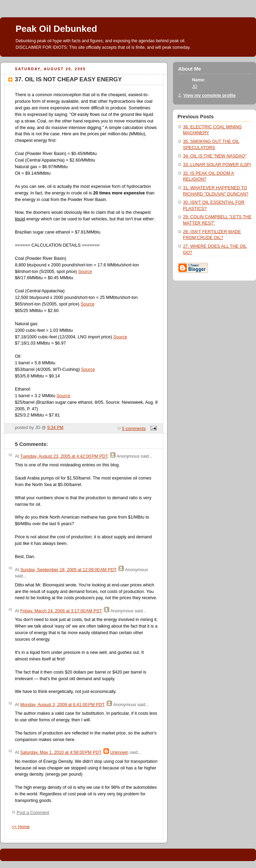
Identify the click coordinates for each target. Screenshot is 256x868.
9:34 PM (55, 428)
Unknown (119, 752)
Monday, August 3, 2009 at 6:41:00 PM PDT (62, 705)
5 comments (134, 429)
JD (195, 86)
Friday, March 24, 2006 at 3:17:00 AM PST (61, 611)
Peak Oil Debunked (56, 29)
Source (85, 272)
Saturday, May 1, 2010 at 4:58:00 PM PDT (61, 752)
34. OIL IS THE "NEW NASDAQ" (215, 156)
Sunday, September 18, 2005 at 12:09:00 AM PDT (68, 570)
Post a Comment (33, 813)
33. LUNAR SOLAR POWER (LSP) (217, 165)
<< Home (21, 827)
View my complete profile (209, 95)
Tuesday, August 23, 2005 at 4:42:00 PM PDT (64, 456)
